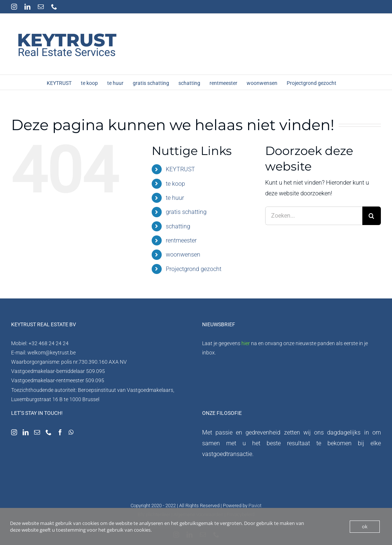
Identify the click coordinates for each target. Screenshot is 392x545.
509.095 (95, 371)
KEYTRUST (180, 169)
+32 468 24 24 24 (49, 343)
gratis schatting (186, 212)
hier (246, 343)
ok (365, 526)
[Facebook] (60, 432)
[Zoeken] (372, 216)
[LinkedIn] (26, 432)
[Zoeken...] (314, 216)
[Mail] (37, 432)
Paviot (255, 506)
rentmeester (181, 240)
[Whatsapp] (71, 432)
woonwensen (183, 255)
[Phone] (49, 432)
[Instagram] (14, 432)
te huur (175, 198)
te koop (175, 184)
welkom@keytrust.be (52, 353)
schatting (178, 226)
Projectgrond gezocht (194, 269)
